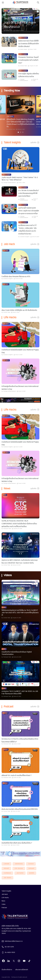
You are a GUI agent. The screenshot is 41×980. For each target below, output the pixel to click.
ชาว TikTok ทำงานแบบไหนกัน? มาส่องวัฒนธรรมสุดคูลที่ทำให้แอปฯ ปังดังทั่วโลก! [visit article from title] (29, 193)
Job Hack (5, 894)
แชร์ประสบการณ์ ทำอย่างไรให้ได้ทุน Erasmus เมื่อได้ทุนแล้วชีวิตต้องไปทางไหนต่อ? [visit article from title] (29, 44)
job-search (7, 878)
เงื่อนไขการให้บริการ (7, 970)
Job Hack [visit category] (6, 251)
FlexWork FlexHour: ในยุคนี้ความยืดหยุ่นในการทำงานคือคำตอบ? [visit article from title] (28, 60)
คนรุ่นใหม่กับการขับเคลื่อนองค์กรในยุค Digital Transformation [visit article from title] (17, 653)
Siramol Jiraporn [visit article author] (24, 49)
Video (3, 904)
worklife (32, 873)
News (3, 901)
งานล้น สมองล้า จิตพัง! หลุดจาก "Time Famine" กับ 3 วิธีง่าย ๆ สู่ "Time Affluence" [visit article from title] (20, 179)
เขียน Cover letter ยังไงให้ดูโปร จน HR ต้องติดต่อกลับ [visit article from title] (19, 310)
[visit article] (9, 43)
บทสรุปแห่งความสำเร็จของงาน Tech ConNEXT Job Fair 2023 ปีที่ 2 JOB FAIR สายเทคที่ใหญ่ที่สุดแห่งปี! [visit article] (20, 21)
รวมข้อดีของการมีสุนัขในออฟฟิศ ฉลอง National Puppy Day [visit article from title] (20, 351)
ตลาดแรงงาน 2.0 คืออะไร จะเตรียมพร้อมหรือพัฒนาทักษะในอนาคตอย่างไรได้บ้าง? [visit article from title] (20, 740)
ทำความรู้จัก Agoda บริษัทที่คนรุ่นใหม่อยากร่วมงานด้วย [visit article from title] (29, 75)
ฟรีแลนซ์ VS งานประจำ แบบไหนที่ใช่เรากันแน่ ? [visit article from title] (17, 775)
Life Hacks (5, 898)
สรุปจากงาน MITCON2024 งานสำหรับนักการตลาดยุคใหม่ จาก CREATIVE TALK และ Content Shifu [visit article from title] (20, 562)
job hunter (20, 873)
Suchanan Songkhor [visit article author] (25, 237)
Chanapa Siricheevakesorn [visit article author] (24, 80)
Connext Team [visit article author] (9, 31)
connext (31, 864)
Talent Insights (6, 891)
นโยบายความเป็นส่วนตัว (22, 970)
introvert (6, 868)
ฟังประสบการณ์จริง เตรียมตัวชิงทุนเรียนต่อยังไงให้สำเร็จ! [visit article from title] (20, 809)
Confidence (7, 873)
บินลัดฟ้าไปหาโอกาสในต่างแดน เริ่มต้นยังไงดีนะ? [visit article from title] (17, 843)
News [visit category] (7, 10)
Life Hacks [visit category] (10, 117)
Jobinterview (19, 864)
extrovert (31, 868)
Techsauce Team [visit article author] (7, 529)
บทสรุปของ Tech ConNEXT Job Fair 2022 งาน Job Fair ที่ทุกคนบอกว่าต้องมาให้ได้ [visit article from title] (20, 693)
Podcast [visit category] (5, 713)
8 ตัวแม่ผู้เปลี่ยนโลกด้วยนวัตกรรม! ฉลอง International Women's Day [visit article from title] (20, 388)
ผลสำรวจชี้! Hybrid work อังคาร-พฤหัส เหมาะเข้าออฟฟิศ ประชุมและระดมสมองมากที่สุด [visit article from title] (29, 211)
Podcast (4, 908)
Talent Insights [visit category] (23, 38)
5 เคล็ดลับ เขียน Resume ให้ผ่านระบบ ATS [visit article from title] (16, 277)
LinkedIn (6, 864)
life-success (19, 868)
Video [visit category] (4, 607)
